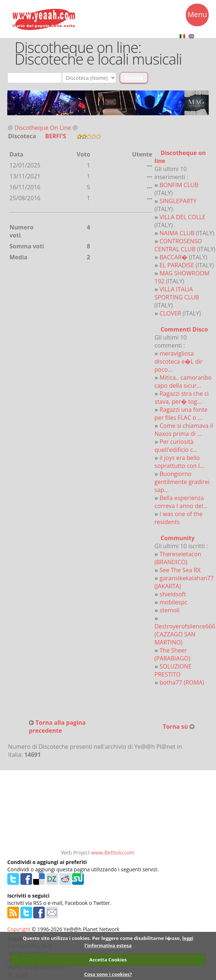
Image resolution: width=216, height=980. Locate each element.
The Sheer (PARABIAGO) (172, 654)
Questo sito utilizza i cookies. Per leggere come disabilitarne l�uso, (102, 938)
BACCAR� (174, 257)
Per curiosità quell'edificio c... (176, 446)
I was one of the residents (178, 518)
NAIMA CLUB (177, 233)
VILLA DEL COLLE (182, 217)
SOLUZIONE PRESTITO (173, 670)
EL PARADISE (177, 265)
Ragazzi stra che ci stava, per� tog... (182, 398)
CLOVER (170, 313)
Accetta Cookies (108, 960)
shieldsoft (173, 594)
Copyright (19, 929)
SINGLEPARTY (178, 201)
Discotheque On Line (43, 128)
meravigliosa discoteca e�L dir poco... (178, 361)
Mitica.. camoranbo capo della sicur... (183, 381)
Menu (197, 16)
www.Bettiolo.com (113, 853)
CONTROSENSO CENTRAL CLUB (178, 245)
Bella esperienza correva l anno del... (181, 502)
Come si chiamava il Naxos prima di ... (184, 430)
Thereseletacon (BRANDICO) (178, 558)
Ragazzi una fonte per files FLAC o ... (181, 414)
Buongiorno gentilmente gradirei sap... (182, 482)
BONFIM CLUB (179, 185)
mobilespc (173, 602)
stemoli (170, 610)
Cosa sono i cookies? (108, 974)
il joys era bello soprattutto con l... (179, 462)
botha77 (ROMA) (182, 682)
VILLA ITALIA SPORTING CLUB (177, 293)
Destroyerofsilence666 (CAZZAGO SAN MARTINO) (185, 634)
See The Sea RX (180, 570)
